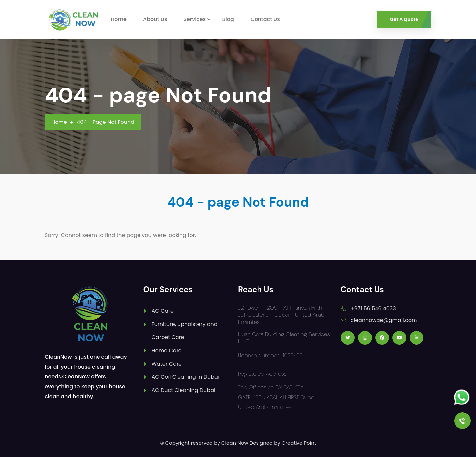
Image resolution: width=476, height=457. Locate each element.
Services (195, 19)
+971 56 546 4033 (373, 309)
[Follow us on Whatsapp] (462, 397)
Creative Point (299, 443)
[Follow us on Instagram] (365, 338)
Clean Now (235, 443)
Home (119, 19)
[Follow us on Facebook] (382, 338)
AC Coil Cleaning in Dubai (185, 377)
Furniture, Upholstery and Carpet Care (185, 331)
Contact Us (265, 19)
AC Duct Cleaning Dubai (183, 390)
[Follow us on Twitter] (348, 338)
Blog (228, 19)
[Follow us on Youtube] (399, 338)
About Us (155, 19)
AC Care (163, 311)
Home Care (167, 351)
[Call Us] (462, 421)
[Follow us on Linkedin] (416, 338)
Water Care (167, 364)
